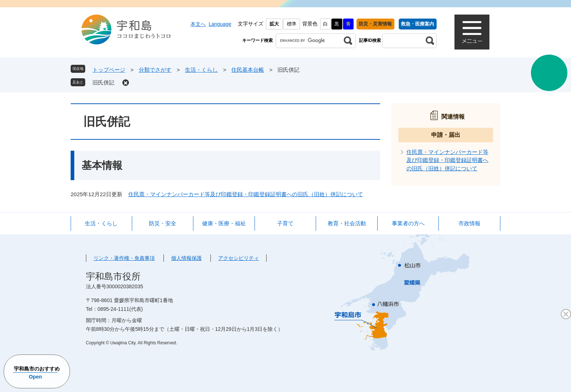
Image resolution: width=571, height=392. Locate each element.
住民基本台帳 (248, 70)
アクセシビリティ (239, 258)
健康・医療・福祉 (224, 223)
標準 (292, 24)
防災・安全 (163, 223)
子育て (285, 223)
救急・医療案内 (418, 24)
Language (220, 24)
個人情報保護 (186, 258)
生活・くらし (201, 70)
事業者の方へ (408, 223)
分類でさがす (155, 70)
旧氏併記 (103, 82)
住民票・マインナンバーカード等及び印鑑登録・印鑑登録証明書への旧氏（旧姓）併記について (246, 194)
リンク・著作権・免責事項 (124, 258)
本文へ (198, 24)
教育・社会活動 (347, 223)
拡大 (274, 24)
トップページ (109, 70)
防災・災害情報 (375, 24)
